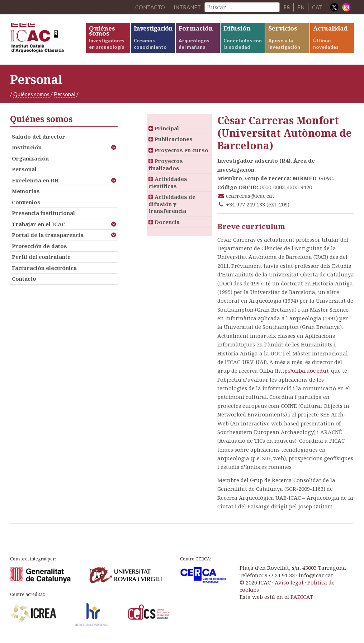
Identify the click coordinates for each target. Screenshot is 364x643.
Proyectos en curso (178, 150)
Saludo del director (39, 136)
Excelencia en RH (35, 180)
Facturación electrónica (44, 268)
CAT (317, 7)
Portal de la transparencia (48, 235)
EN (301, 7)
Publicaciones (171, 139)
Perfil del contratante (41, 257)
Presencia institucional (43, 213)
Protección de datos (39, 246)
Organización (30, 158)
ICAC (48, 39)
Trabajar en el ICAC (39, 224)
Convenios (26, 202)
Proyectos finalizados (166, 164)
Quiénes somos (31, 94)
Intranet (187, 7)
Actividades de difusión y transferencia (172, 204)
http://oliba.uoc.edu (301, 371)
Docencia (164, 222)
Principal (164, 128)
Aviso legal (289, 582)
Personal (65, 94)
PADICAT (302, 597)
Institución (27, 147)
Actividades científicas (168, 182)
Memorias (26, 191)
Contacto (24, 279)
